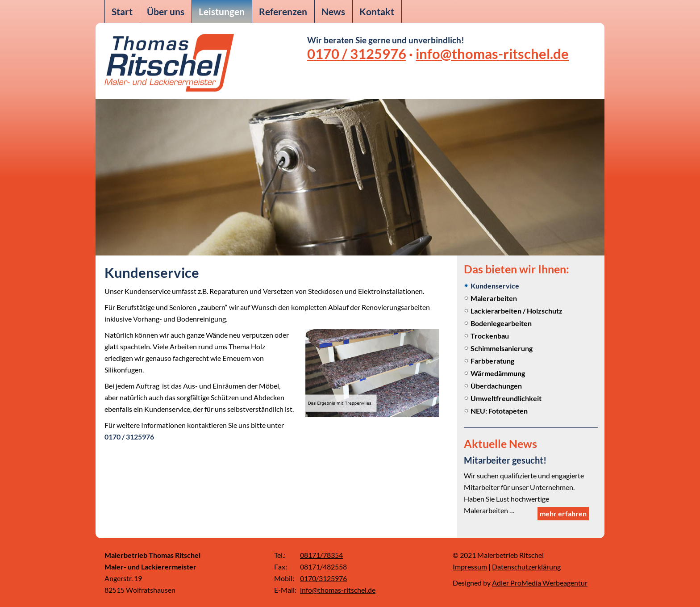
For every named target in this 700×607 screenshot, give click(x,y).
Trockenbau (490, 336)
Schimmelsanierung (502, 348)
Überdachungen (496, 386)
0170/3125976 (323, 578)
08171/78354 (321, 555)
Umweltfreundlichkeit (506, 398)
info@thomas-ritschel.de (492, 54)
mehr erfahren (563, 513)
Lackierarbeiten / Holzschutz (517, 311)
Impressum (470, 567)
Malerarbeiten (494, 298)
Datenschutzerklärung (526, 567)
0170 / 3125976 (357, 54)
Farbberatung (492, 361)
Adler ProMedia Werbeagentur (540, 583)
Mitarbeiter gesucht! (505, 460)
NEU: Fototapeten (499, 411)
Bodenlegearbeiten (501, 323)
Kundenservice (495, 286)
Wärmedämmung (498, 373)
